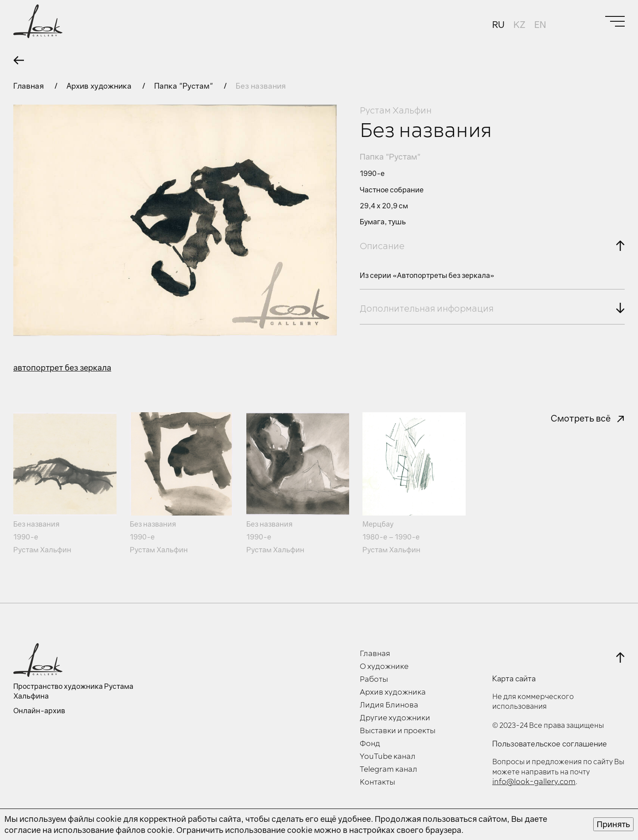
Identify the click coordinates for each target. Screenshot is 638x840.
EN (540, 24)
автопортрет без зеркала (62, 367)
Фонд (370, 744)
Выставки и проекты (398, 731)
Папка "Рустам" (185, 86)
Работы (374, 680)
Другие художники (395, 718)
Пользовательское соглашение (550, 744)
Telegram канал (389, 770)
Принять (613, 824)
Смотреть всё (581, 418)
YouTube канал (388, 757)
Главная (29, 86)
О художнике (384, 667)
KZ (519, 24)
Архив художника (100, 86)
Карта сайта (514, 679)
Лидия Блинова (389, 705)
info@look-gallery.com (534, 782)
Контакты (377, 782)
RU (498, 24)
